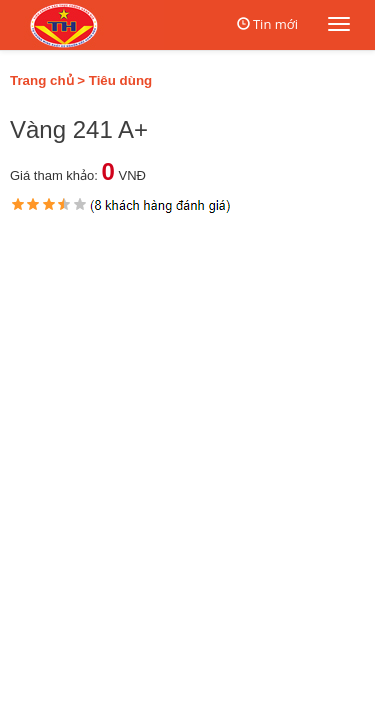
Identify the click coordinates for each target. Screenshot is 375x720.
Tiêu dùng (120, 80)
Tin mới (275, 24)
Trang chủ (42, 80)
